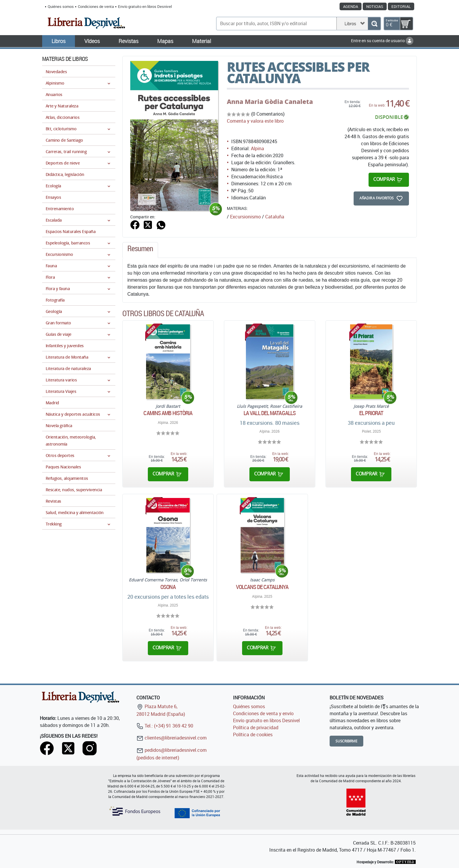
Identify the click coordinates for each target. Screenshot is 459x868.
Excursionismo (245, 217)
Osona (168, 587)
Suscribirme (346, 741)
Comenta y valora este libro (255, 121)
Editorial (401, 6)
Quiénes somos (61, 6)
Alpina (257, 148)
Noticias (375, 6)
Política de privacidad (256, 727)
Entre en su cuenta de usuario (382, 41)
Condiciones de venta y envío (263, 713)
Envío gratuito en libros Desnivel (145, 6)
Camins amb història (168, 413)
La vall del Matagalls (270, 413)
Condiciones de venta (96, 6)
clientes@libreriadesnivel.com (172, 738)
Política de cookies (253, 735)
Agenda (351, 6)
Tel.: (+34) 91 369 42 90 (165, 726)
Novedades (56, 72)
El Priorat (371, 413)
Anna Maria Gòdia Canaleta (270, 102)
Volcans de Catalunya (262, 587)
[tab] (140, 250)
